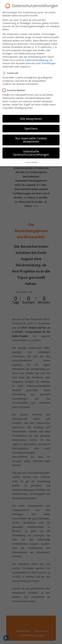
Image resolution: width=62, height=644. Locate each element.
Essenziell (12, 70)
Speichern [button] (31, 126)
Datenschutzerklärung (37, 57)
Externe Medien (15, 88)
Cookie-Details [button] (31, 160)
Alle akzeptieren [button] (31, 116)
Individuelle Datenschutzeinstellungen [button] (31, 150)
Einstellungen (49, 61)
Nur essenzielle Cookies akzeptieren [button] (31, 137)
